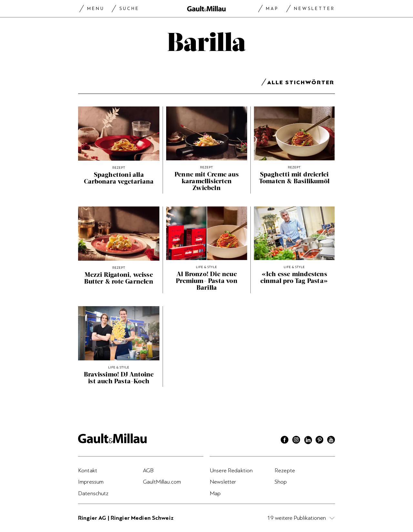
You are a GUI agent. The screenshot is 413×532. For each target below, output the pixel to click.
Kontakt (88, 470)
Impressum (91, 482)
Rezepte (285, 470)
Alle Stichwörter (301, 83)
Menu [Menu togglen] (96, 9)
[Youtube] (331, 441)
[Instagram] (296, 441)
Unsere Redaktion (231, 470)
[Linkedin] (308, 441)
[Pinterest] (319, 441)
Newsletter (314, 9)
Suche (129, 9)
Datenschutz (93, 493)
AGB (148, 470)
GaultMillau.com (162, 482)
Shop (281, 482)
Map (272, 9)
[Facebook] (285, 441)
